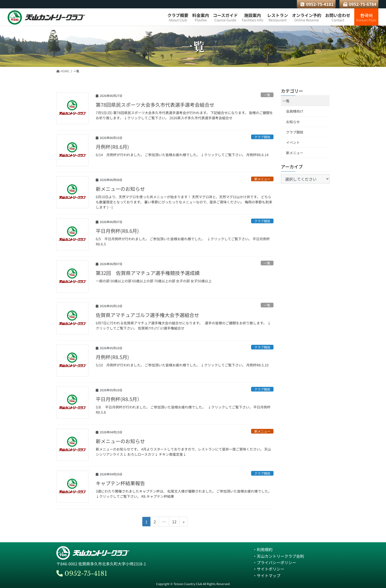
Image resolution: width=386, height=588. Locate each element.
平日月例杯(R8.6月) (117, 231)
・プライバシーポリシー (274, 562)
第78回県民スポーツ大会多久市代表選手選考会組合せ (155, 105)
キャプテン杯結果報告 (120, 483)
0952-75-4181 (317, 4)
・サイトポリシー (269, 569)
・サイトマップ (267, 575)
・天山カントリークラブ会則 (278, 556)
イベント (293, 142)
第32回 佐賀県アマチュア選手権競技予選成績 (148, 273)
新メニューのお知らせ (120, 189)
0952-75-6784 (360, 4)
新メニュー (262, 179)
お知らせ (293, 122)
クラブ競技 (262, 137)
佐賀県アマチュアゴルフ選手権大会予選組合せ (147, 315)
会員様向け (295, 111)
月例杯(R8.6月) (112, 147)
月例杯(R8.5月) (112, 357)
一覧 (267, 95)
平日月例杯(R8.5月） (119, 399)
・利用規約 (263, 549)
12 (174, 522)
